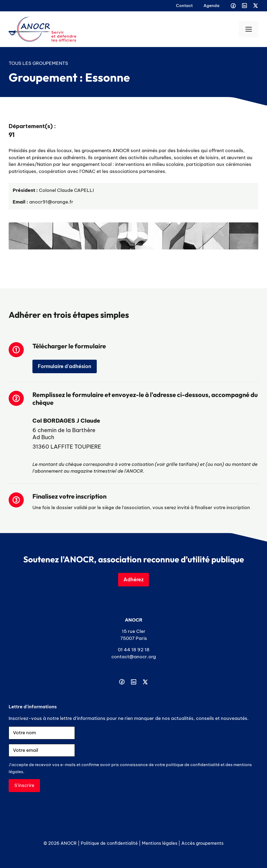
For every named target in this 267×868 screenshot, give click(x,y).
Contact (184, 6)
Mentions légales (160, 843)
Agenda (211, 6)
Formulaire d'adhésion (65, 366)
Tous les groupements (38, 63)
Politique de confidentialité (109, 843)
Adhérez (133, 580)
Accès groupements (202, 843)
